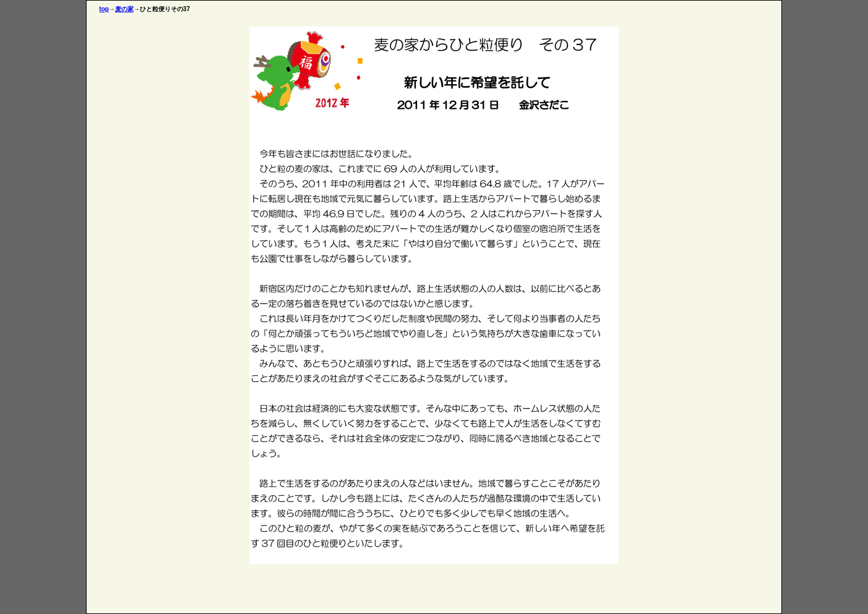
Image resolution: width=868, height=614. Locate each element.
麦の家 (124, 9)
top (104, 9)
